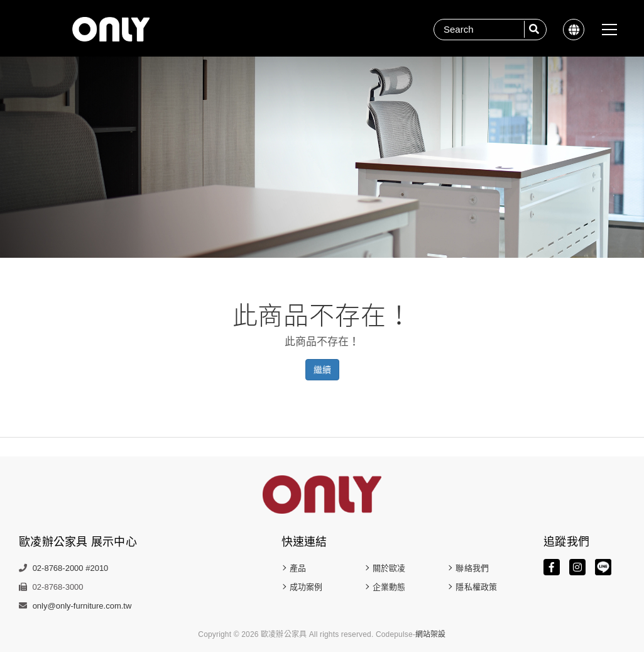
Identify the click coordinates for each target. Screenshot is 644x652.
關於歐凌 (389, 568)
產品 (298, 568)
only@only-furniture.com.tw (82, 606)
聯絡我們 (472, 568)
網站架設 (431, 634)
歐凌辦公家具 (111, 29)
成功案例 (306, 587)
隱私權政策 (476, 587)
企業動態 (389, 587)
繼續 (322, 370)
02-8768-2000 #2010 (71, 568)
